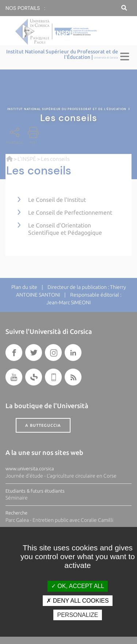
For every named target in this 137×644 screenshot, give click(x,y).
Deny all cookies (77, 601)
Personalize (77, 615)
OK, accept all (78, 586)
